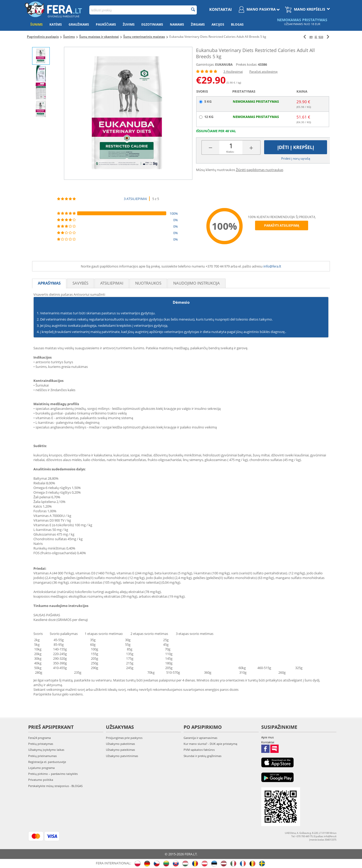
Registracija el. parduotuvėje (47, 762)
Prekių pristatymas (41, 744)
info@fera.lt (272, 266)
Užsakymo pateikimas (120, 750)
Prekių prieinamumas (42, 756)
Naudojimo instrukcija (197, 283)
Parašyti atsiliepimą (263, 72)
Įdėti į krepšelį (296, 147)
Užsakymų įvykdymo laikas (46, 750)
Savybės (80, 283)
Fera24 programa (39, 738)
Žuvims (129, 24)
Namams (177, 24)
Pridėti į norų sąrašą (296, 158)
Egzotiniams (152, 24)
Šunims (37, 24)
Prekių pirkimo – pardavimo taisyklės (53, 774)
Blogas (237, 24)
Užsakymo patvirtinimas (122, 756)
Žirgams (198, 24)
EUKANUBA (224, 65)
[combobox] (143, 10)
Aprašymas (49, 283)
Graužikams (79, 24)
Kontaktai (220, 9)
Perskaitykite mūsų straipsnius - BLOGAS (55, 786)
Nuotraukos (148, 283)
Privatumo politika (41, 780)
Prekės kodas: (247, 64)
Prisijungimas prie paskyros (124, 738)
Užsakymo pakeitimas (120, 744)
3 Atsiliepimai (233, 72)
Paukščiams (106, 24)
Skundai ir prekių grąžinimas (202, 756)
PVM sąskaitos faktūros (199, 750)
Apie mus (267, 737)
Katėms (56, 24)
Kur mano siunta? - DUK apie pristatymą (210, 744)
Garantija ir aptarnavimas (200, 738)
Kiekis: (230, 152)
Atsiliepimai (112, 283)
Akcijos (218, 24)
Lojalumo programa (41, 768)
